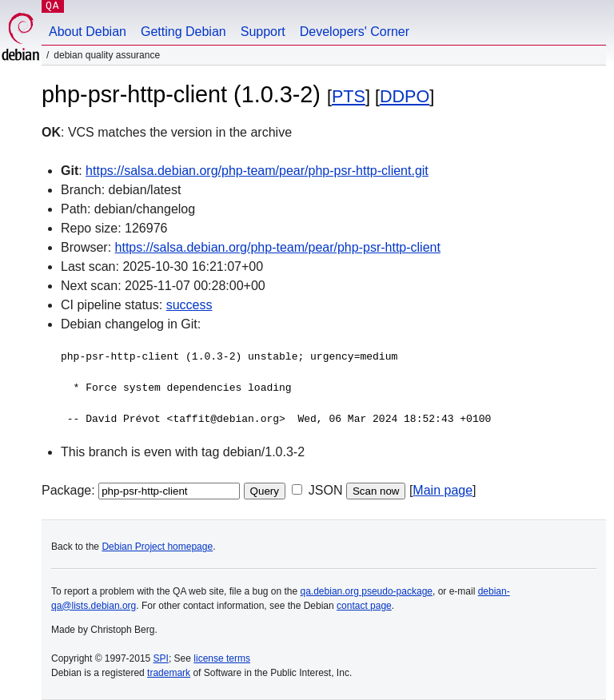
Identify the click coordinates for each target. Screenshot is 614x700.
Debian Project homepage (157, 547)
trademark (169, 673)
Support (263, 32)
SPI (161, 658)
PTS (349, 96)
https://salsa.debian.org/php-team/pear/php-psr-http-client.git (257, 171)
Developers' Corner (355, 32)
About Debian (88, 32)
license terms (222, 658)
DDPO (405, 96)
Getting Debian (183, 32)
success (189, 305)
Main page (443, 490)
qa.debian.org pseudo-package (367, 591)
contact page (364, 606)
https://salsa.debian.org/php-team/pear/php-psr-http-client (278, 247)
